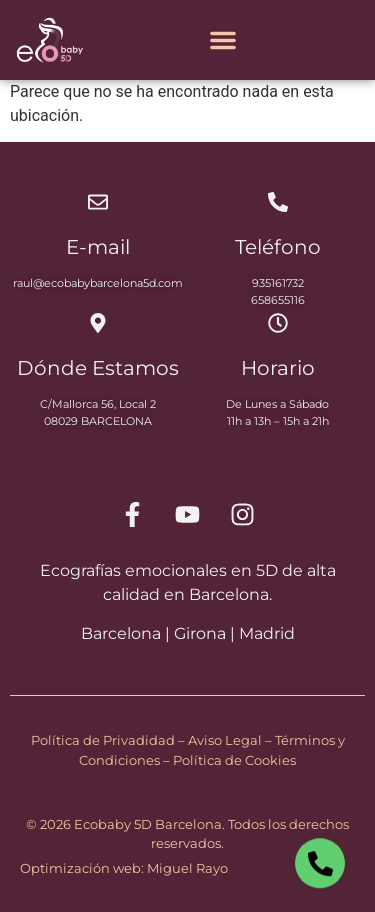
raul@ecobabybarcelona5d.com (98, 283)
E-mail (98, 247)
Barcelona (121, 633)
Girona (200, 633)
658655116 (278, 300)
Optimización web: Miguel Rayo (124, 868)
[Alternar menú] (223, 40)
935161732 (278, 283)
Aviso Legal (225, 740)
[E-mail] (98, 202)
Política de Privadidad (103, 740)
